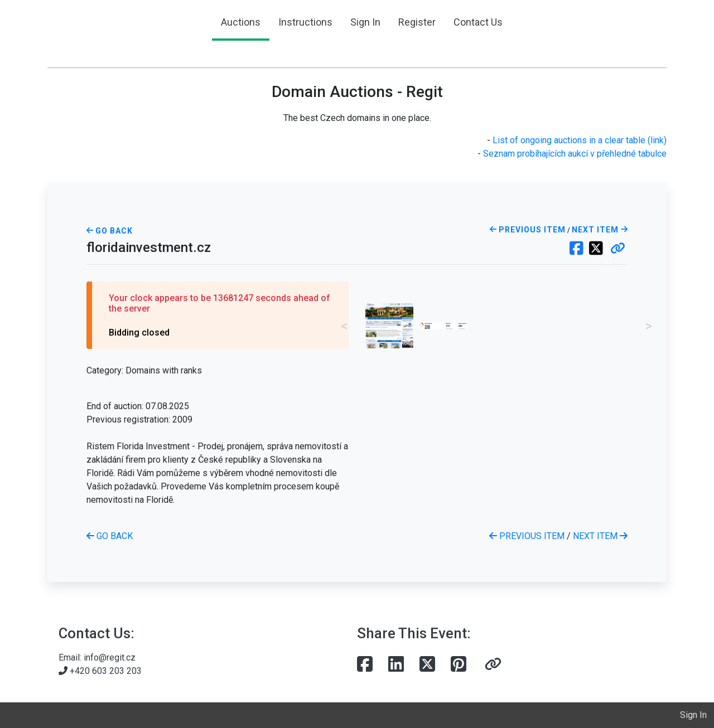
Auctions (241, 22)
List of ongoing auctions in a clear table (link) (580, 140)
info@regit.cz (110, 657)
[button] (618, 249)
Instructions (305, 22)
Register (417, 22)
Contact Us (478, 22)
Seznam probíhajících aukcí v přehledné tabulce (575, 154)
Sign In (365, 22)
